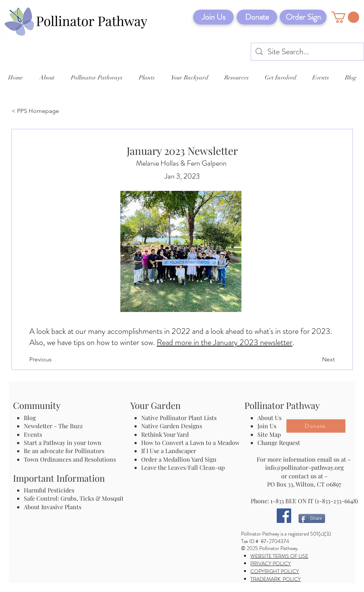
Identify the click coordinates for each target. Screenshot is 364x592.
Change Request (279, 443)
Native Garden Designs (172, 426)
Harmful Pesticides (49, 490)
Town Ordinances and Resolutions (70, 459)
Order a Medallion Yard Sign (179, 459)
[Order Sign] (303, 17)
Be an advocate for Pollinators (64, 451)
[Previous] (54, 360)
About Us (269, 418)
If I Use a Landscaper (169, 451)
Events (33, 434)
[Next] (316, 360)
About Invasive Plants (53, 507)
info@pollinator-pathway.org (304, 467)
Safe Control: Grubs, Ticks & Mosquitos (77, 498)
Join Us (267, 426)
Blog (31, 418)
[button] (345, 17)
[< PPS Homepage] (36, 111)
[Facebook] (284, 516)
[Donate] (257, 17)
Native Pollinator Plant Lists (179, 418)
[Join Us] (213, 17)
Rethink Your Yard (165, 434)
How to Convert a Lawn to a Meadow (190, 443)
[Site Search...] (308, 52)
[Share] (312, 518)
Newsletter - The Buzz (53, 426)
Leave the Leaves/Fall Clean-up (183, 467)
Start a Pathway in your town (63, 443)
